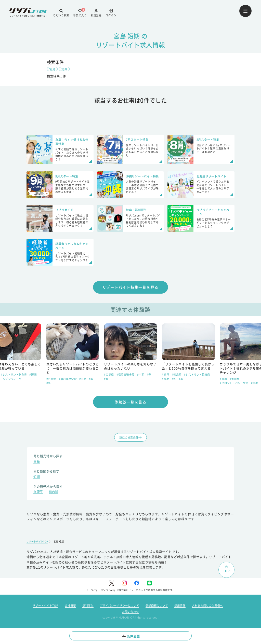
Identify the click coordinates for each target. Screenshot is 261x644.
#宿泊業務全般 (125, 379)
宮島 (53, 69)
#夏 (31, 384)
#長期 (223, 379)
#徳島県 (234, 375)
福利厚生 (88, 607)
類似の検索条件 (130, 439)
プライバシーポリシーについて (120, 607)
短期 (64, 69)
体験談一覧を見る (130, 403)
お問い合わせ (130, 613)
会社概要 (70, 607)
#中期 (141, 379)
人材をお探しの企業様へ (207, 607)
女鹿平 (38, 494)
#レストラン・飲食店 (72, 375)
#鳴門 (223, 375)
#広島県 (51, 375)
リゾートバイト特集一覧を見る (131, 287)
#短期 (23, 384)
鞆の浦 (54, 494)
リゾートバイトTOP (38, 543)
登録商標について (157, 607)
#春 (49, 379)
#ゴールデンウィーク (66, 379)
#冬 (106, 384)
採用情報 (180, 607)
